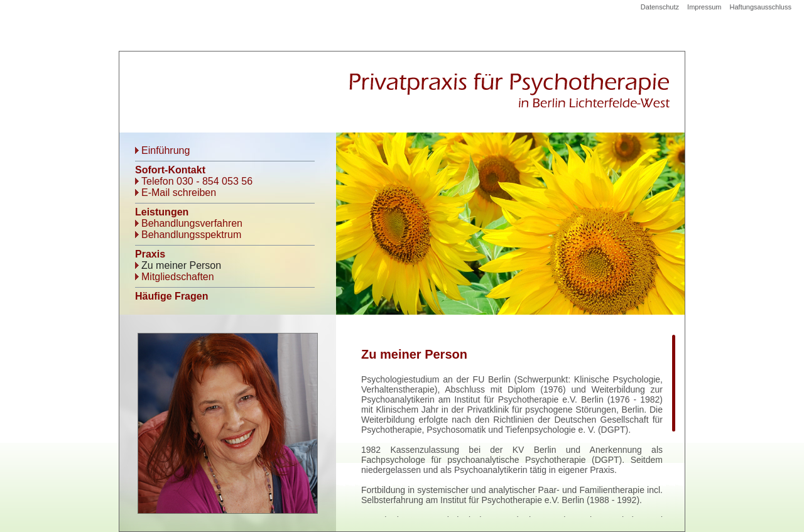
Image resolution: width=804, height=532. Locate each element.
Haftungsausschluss (761, 7)
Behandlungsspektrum (191, 235)
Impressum (704, 7)
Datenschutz (660, 7)
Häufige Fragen (171, 296)
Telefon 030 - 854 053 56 (197, 181)
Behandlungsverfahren (192, 223)
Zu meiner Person (181, 265)
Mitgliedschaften (178, 277)
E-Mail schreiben (179, 193)
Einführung (166, 150)
